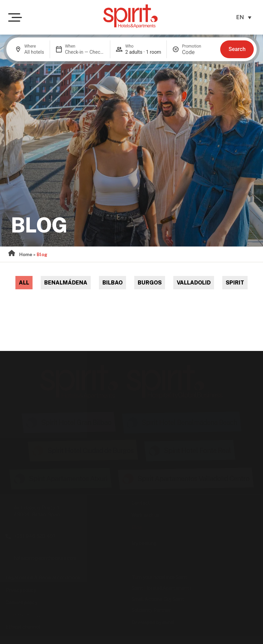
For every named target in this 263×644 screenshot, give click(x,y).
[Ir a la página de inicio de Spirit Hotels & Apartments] (130, 16)
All (24, 283)
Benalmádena (66, 283)
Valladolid (194, 283)
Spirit (235, 283)
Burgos (150, 283)
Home (26, 254)
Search (237, 49)
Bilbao (112, 283)
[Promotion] (198, 52)
